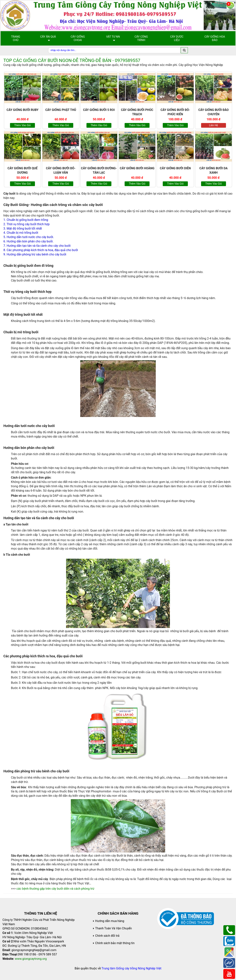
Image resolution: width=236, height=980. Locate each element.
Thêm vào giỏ (22, 125)
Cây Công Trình (141, 38)
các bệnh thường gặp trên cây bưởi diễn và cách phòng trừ (55, 889)
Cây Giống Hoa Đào (215, 38)
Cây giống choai (78, 38)
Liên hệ (213, 125)
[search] (184, 50)
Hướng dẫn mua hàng (110, 921)
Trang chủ (16, 38)
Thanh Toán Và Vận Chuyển (113, 928)
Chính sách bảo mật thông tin (115, 943)
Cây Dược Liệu (177, 38)
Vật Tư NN (113, 37)
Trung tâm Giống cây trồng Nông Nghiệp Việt (131, 968)
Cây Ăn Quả (48, 37)
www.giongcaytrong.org (31, 959)
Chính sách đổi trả (107, 936)
